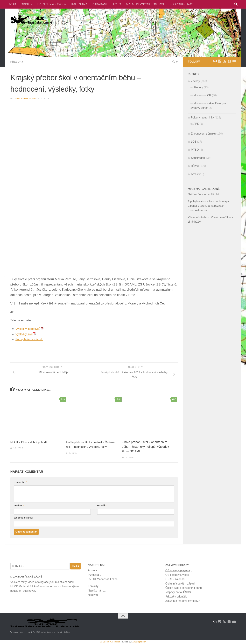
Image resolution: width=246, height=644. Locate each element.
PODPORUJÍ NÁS (181, 4)
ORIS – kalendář (175, 579)
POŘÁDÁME (100, 4)
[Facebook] (229, 61)
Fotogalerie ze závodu (32, 339)
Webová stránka (23, 518)
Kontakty (93, 586)
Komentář (21, 482)
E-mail (102, 506)
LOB (194, 142)
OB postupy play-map (178, 570)
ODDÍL (25, 4)
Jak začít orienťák (176, 597)
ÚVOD (12, 4)
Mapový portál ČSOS (178, 592)
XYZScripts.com (139, 642)
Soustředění (198, 158)
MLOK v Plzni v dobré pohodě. (31, 442)
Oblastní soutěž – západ (180, 584)
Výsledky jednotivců (30, 329)
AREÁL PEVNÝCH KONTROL (145, 4)
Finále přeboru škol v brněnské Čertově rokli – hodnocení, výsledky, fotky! (91, 447)
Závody (195, 81)
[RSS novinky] (224, 61)
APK (196, 124)
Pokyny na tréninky (202, 118)
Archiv (195, 174)
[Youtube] (234, 61)
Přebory (17, 62)
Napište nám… (97, 591)
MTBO (195, 150)
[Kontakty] (220, 61)
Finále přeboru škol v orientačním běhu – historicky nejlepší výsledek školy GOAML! (145, 447)
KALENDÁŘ (79, 4)
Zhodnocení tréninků (203, 134)
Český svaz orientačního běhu (184, 588)
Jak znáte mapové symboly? (183, 601)
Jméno (19, 506)
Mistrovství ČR (202, 95)
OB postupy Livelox (177, 575)
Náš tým (93, 595)
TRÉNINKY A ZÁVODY (52, 4)
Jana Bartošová (26, 98)
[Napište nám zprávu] (215, 61)
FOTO (117, 4)
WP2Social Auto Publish (110, 642)
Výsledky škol (25, 334)
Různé (195, 166)
